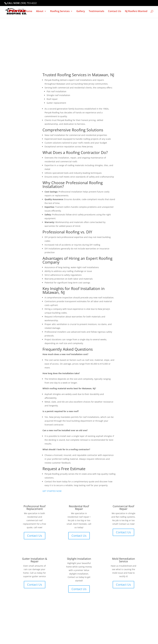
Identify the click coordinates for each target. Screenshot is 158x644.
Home (29, 11)
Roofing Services (60, 11)
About (40, 11)
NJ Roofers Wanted (136, 11)
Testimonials (96, 11)
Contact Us (115, 11)
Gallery (81, 11)
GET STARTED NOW (52, 491)
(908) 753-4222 (29, 3)
